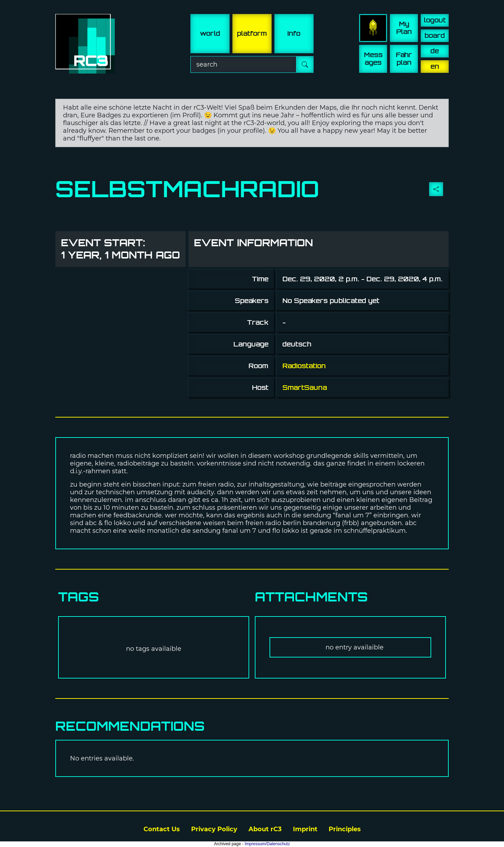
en (435, 66)
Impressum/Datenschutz (267, 844)
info (294, 33)
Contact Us (162, 829)
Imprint (305, 829)
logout (435, 20)
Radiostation (304, 366)
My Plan (404, 28)
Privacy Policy (214, 829)
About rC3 (265, 829)
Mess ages (373, 59)
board (435, 36)
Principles (345, 829)
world (210, 33)
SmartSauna (305, 388)
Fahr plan (404, 59)
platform (252, 33)
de (435, 51)
